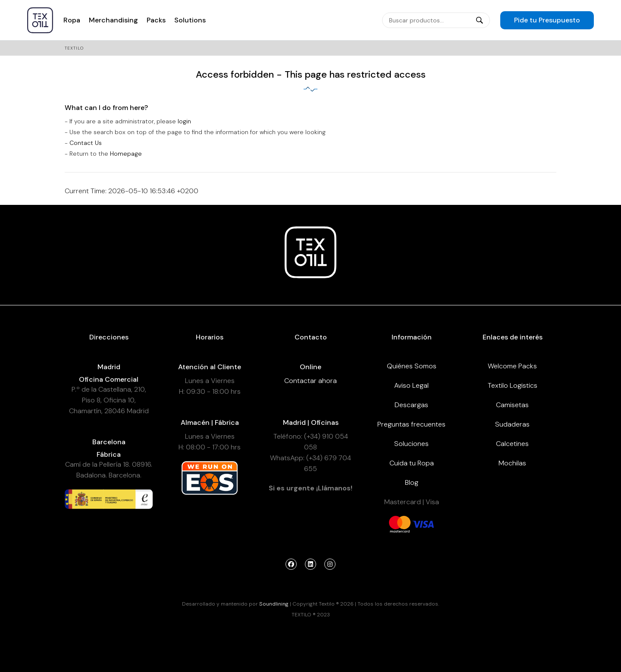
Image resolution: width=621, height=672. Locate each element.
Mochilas (512, 463)
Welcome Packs (512, 366)
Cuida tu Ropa (412, 463)
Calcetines (512, 444)
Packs (156, 20)
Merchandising (113, 20)
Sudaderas (512, 424)
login (184, 121)
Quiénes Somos (412, 366)
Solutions (190, 20)
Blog (412, 482)
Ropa (72, 20)
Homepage (126, 154)
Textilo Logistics (513, 385)
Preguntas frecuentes (411, 424)
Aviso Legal (411, 385)
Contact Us (86, 143)
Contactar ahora (310, 381)
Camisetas (512, 405)
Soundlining (274, 604)
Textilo (74, 48)
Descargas (411, 405)
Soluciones (411, 444)
